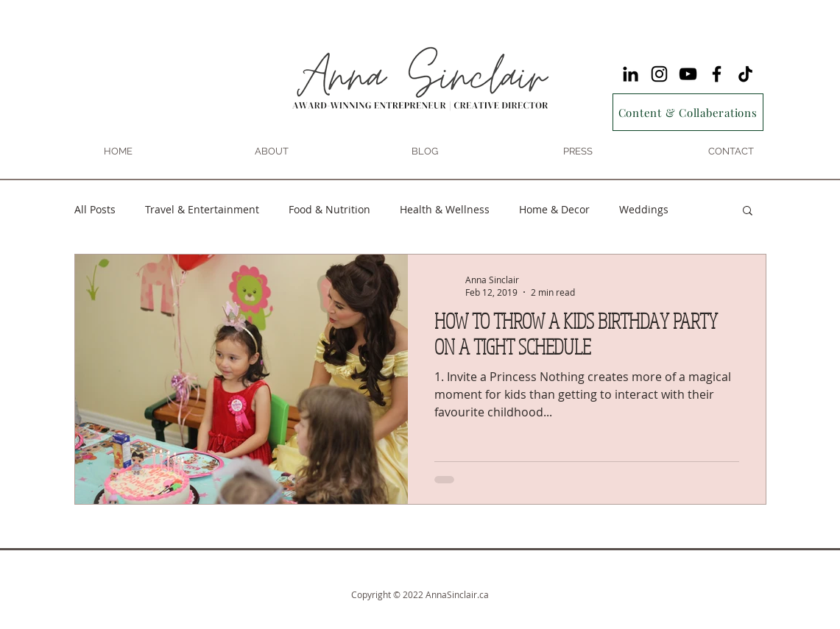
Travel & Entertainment (202, 209)
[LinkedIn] (631, 74)
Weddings (644, 209)
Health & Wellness (445, 209)
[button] (748, 212)
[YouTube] (688, 74)
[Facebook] (717, 74)
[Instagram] (659, 74)
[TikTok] (745, 74)
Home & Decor (554, 209)
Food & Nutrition (329, 209)
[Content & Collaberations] (688, 112)
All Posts (95, 209)
